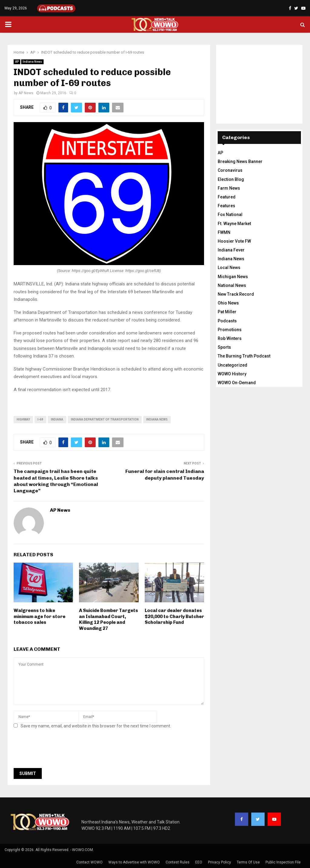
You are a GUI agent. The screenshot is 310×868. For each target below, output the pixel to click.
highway (23, 419)
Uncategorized (232, 365)
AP (17, 62)
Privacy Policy (219, 862)
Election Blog (231, 179)
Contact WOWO (89, 862)
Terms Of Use (248, 862)
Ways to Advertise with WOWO (134, 862)
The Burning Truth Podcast (244, 356)
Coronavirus (230, 170)
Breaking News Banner (240, 161)
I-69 (40, 419)
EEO (199, 862)
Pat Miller (227, 312)
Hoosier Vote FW (234, 241)
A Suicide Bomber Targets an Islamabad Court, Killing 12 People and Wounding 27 (109, 619)
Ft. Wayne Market (234, 224)
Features (226, 206)
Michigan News (233, 277)
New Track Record (236, 294)
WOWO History (232, 374)
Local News (229, 268)
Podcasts (227, 321)
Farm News (229, 188)
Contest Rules (178, 862)
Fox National (230, 215)
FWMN (224, 232)
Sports (224, 347)
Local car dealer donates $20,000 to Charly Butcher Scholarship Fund (174, 616)
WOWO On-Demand (237, 383)
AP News (26, 93)
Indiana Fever (231, 250)
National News (232, 285)
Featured (227, 197)
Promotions (230, 330)
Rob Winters (230, 338)
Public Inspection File (283, 862)
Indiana (57, 419)
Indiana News (32, 62)
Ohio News (228, 303)
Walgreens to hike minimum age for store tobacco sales (40, 616)
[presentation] (60, 750)
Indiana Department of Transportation (105, 419)
